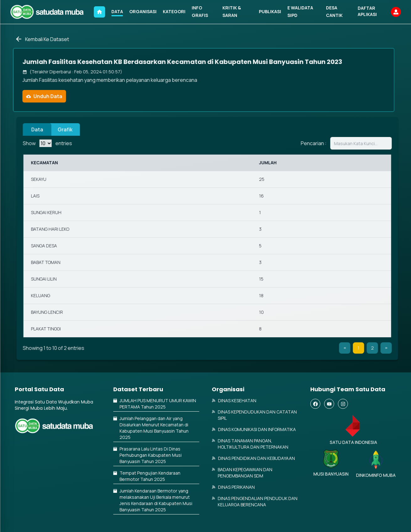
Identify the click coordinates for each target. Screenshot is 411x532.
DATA (117, 11)
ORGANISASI (143, 11)
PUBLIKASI (270, 11)
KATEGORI (174, 11)
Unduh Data (41, 96)
